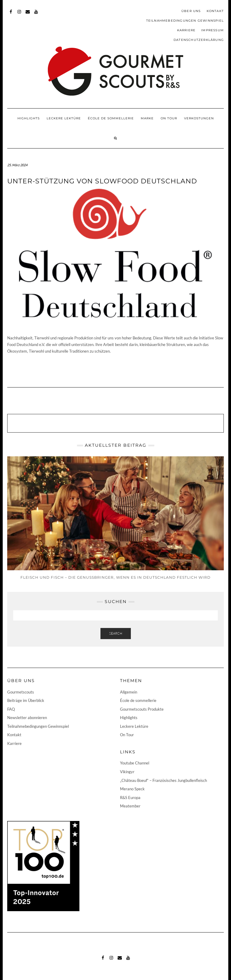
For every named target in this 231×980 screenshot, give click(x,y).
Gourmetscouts (21, 692)
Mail (28, 15)
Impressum (213, 30)
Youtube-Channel (36, 15)
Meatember (130, 806)
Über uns (191, 11)
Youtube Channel (135, 763)
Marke (147, 118)
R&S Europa (130, 798)
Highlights (29, 118)
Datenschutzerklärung (199, 40)
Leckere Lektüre (64, 118)
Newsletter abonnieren (27, 718)
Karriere (186, 30)
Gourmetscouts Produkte (142, 709)
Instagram (19, 15)
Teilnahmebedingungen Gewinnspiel (185, 21)
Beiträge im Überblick (26, 700)
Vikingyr (127, 772)
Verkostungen (199, 118)
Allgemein (129, 692)
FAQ (11, 709)
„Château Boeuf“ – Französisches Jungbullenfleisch (163, 780)
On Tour (169, 118)
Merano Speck (132, 789)
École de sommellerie (111, 118)
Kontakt (215, 11)
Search (116, 633)
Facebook (11, 15)
